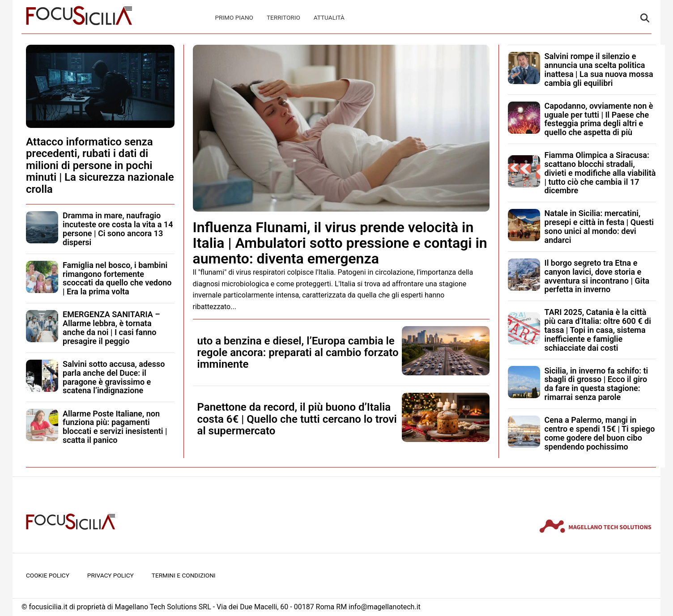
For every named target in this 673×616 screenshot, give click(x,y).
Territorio (283, 17)
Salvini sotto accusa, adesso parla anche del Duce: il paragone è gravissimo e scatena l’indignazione (114, 377)
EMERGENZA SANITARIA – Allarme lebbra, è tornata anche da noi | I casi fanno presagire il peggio (111, 327)
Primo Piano (234, 17)
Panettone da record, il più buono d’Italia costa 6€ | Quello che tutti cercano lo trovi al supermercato (297, 419)
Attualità (329, 17)
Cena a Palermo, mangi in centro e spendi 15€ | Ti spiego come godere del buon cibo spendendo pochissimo (600, 433)
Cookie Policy (48, 575)
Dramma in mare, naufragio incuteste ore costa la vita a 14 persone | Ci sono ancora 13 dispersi (118, 229)
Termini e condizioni (184, 575)
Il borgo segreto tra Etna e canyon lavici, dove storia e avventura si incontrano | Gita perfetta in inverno (597, 276)
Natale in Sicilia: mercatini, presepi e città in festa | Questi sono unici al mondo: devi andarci (599, 226)
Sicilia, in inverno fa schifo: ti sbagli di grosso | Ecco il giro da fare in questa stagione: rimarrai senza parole (596, 384)
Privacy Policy (111, 575)
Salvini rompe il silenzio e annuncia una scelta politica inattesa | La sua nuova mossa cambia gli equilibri (599, 69)
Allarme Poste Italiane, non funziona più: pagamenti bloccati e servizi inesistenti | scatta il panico (115, 427)
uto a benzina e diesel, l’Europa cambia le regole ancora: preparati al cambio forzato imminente (298, 353)
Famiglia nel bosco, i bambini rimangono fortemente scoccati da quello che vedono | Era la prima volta (117, 278)
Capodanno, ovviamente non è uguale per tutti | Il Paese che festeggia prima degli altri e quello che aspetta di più (599, 119)
